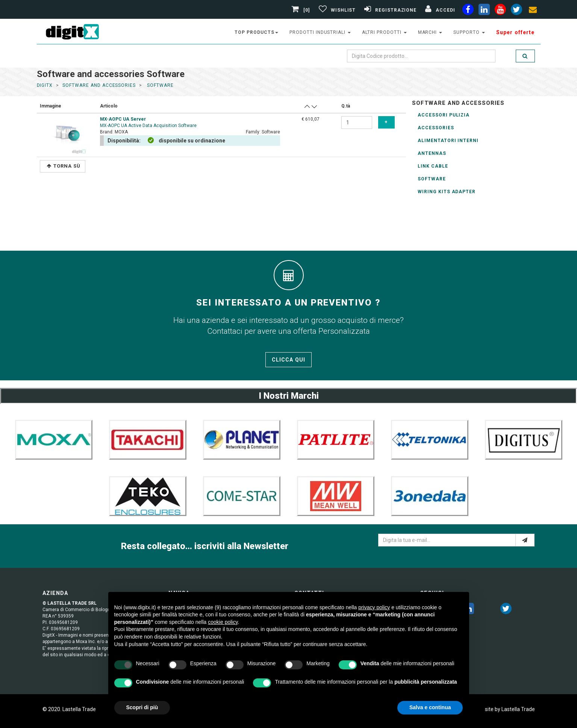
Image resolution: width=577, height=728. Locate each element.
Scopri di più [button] (142, 707)
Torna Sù (64, 166)
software (160, 85)
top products (256, 32)
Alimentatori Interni (448, 141)
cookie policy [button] (223, 622)
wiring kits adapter (447, 192)
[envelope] (533, 11)
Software (432, 179)
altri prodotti (384, 32)
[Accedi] (439, 10)
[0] (301, 10)
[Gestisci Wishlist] (336, 10)
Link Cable (433, 166)
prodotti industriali (320, 32)
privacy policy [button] (374, 607)
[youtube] (500, 11)
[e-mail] (525, 540)
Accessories (436, 128)
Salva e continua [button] (430, 707)
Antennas (432, 153)
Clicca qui (288, 360)
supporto (469, 32)
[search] (525, 56)
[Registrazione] (389, 10)
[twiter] (516, 11)
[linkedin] (484, 11)
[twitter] (506, 610)
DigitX (45, 85)
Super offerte (516, 32)
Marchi (430, 32)
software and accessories (99, 85)
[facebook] (468, 11)
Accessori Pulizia (444, 115)
